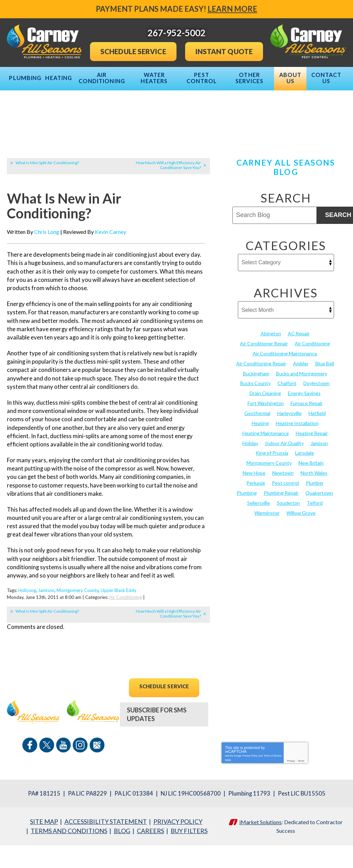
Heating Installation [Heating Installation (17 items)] (297, 450)
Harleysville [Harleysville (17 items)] (289, 441)
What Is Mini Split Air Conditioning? (47, 193)
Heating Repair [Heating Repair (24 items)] (312, 460)
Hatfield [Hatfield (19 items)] (317, 441)
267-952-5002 (164, 771)
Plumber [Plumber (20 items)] (315, 508)
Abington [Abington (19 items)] (271, 364)
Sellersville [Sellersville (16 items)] (259, 527)
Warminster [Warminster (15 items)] (267, 537)
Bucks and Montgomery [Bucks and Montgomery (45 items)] (302, 402)
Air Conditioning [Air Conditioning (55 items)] (312, 374)
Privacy (291, 785)
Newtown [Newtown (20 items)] (283, 498)
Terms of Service (273, 780)
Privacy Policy (250, 780)
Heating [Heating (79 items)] (260, 450)
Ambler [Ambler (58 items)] (301, 393)
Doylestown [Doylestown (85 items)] (316, 412)
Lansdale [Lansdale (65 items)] (305, 479)
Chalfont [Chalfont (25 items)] (287, 412)
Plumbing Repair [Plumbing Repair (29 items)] (281, 518)
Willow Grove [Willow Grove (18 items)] (301, 537)
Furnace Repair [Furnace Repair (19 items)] (307, 431)
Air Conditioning (126, 624)
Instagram (79, 770)
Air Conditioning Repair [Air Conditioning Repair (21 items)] (261, 393)
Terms (301, 785)
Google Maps (95, 770)
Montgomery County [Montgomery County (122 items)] (269, 489)
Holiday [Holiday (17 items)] (250, 470)
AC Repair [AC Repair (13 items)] (299, 364)
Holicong (27, 618)
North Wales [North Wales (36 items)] (314, 498)
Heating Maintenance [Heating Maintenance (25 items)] (266, 460)
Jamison (46, 618)
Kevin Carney (110, 263)
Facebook (32, 770)
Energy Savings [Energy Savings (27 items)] (304, 422)
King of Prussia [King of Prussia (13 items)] (272, 479)
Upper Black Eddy (119, 618)
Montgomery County (78, 618)
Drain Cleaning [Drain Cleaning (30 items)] (265, 422)
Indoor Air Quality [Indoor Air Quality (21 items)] (284, 470)
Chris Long (47, 263)
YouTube (63, 770)
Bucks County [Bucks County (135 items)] (255, 412)
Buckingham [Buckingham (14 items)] (256, 402)
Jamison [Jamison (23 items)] (319, 470)
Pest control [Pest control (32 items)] (285, 508)
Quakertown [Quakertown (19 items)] (319, 518)
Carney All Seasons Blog (286, 198)
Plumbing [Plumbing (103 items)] (247, 518)
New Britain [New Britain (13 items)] (311, 489)
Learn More (232, 9)
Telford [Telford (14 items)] (315, 527)
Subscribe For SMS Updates (157, 741)
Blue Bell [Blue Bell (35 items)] (325, 393)
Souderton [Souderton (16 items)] (288, 527)
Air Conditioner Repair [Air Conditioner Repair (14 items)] (264, 374)
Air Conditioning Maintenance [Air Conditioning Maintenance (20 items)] (285, 383)
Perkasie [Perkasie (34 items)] (256, 508)
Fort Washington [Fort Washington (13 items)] (266, 431)
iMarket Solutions (260, 845)
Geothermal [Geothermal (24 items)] (257, 441)
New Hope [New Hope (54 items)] (254, 498)
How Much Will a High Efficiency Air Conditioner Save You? (168, 196)
